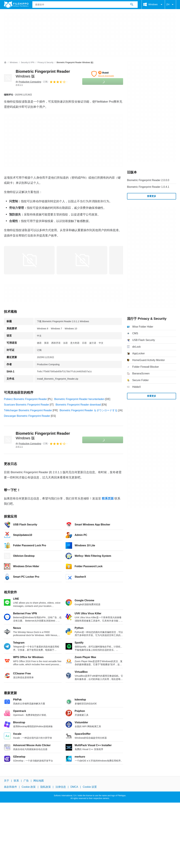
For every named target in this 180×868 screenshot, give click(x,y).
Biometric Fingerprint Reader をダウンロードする (89, 410)
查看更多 (152, 196)
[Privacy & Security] (45, 63)
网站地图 (39, 781)
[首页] (5, 62)
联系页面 (108, 499)
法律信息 (61, 787)
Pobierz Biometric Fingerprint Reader (25, 399)
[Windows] (14, 63)
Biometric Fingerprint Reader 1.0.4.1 (148, 187)
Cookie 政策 (29, 787)
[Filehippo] (16, 5)
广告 (26, 781)
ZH (170, 5)
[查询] (85, 5)
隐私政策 (46, 787)
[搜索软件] (132, 5)
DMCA (74, 787)
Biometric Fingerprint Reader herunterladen (79, 399)
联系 (16, 781)
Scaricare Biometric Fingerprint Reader (27, 405)
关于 (7, 781)
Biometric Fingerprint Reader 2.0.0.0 (148, 180)
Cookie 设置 (90, 787)
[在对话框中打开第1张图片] (82, 260)
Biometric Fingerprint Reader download (78, 405)
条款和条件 (10, 787)
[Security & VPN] (28, 63)
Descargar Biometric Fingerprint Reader (27, 416)
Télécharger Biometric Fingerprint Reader (28, 410)
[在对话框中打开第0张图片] (29, 260)
